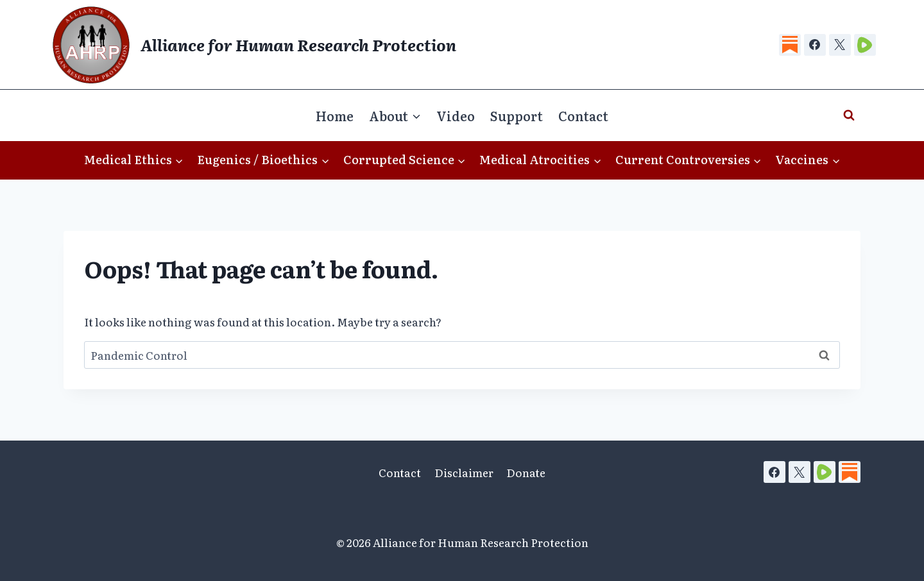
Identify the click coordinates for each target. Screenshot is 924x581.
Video (456, 115)
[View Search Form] (849, 115)
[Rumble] (865, 45)
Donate (526, 472)
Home (335, 115)
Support (517, 115)
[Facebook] (815, 45)
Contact (583, 115)
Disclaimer (464, 472)
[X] (840, 45)
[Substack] (790, 45)
